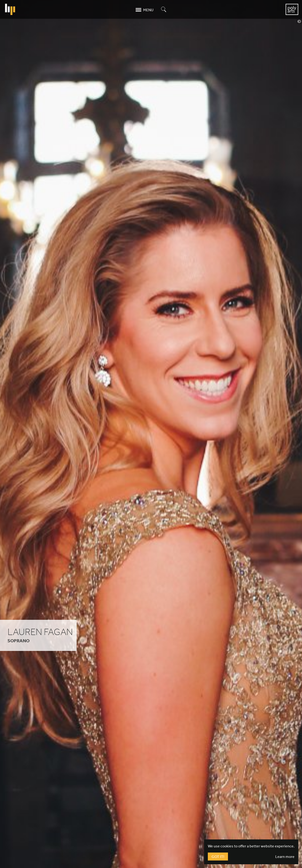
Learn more (285, 857)
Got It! (218, 857)
